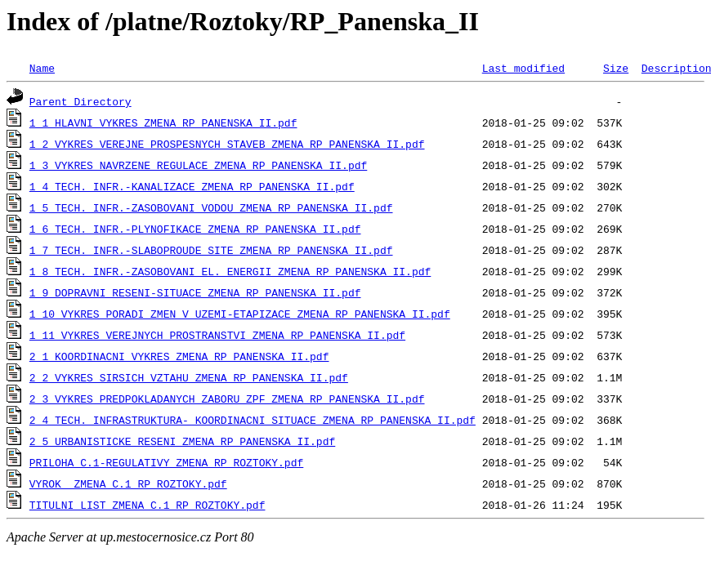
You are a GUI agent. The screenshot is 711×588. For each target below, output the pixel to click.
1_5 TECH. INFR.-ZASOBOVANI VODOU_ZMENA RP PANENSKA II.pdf (211, 207)
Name (42, 68)
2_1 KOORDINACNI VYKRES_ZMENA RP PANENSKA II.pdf (179, 356)
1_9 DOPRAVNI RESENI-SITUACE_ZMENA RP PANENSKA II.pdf (195, 292)
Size (616, 68)
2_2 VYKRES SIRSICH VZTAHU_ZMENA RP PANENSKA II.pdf (189, 377)
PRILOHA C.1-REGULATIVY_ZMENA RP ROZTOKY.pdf (166, 462)
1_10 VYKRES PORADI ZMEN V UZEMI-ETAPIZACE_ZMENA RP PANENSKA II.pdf (240, 314)
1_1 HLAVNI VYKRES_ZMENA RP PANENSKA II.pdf (163, 122)
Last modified (523, 68)
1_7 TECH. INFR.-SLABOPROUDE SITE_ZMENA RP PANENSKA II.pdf (211, 250)
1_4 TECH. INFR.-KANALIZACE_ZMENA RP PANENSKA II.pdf (192, 186)
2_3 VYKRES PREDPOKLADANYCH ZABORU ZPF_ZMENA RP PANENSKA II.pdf (227, 399)
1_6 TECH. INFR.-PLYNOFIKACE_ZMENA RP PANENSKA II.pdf (195, 229)
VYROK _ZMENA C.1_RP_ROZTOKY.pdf (128, 483)
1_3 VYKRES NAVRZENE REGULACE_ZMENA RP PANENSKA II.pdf (198, 165)
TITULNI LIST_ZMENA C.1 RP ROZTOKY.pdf (148, 505)
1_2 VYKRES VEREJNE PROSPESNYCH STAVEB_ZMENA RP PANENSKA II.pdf (227, 144)
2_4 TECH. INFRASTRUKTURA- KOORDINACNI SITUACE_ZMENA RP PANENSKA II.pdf (253, 420)
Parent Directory (80, 101)
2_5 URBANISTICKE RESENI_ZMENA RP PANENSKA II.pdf (182, 441)
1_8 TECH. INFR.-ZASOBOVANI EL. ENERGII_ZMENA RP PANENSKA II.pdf (230, 271)
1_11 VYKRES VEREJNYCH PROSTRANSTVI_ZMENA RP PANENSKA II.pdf (217, 335)
